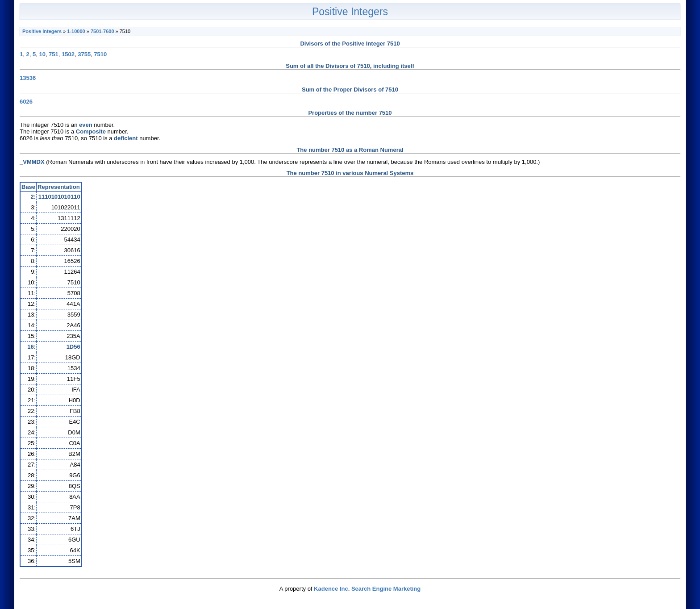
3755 (84, 54)
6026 (26, 102)
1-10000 (76, 31)
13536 (28, 78)
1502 (68, 54)
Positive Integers (350, 12)
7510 (100, 54)
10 (42, 54)
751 (54, 54)
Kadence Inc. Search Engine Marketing (367, 589)
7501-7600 (102, 31)
